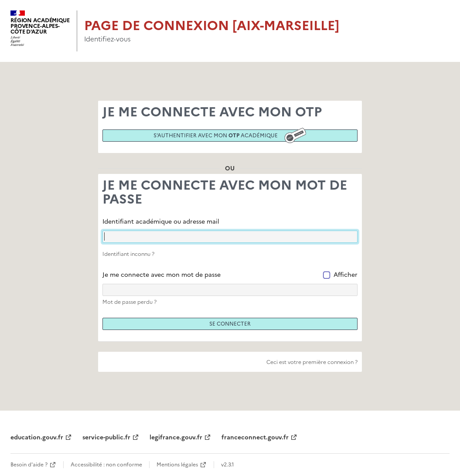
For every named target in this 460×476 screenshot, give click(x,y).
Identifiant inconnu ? (128, 254)
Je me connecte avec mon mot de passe (162, 275)
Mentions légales (177, 465)
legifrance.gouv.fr (176, 437)
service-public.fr (106, 437)
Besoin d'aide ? (29, 465)
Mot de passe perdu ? (129, 302)
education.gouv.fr (37, 437)
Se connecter (230, 324)
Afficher (346, 275)
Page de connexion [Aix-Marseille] (212, 25)
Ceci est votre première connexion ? (312, 362)
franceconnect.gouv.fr (255, 437)
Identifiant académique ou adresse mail (161, 222)
